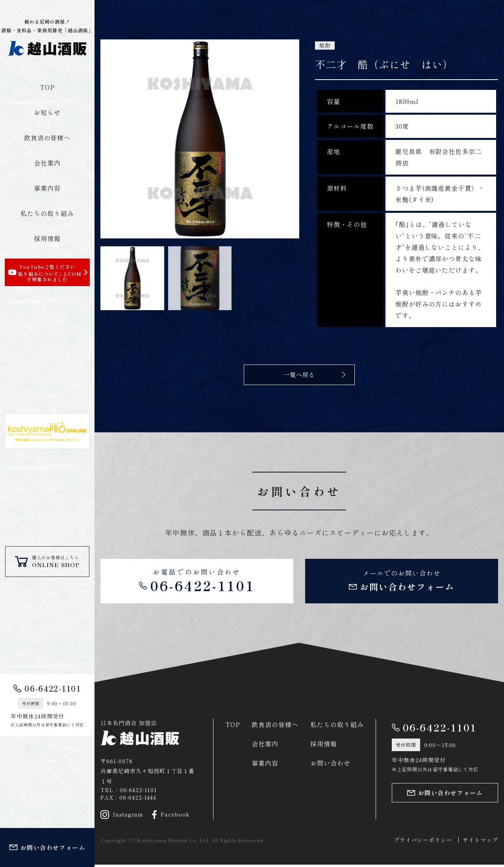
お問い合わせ (330, 765)
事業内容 (47, 188)
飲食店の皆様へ (47, 138)
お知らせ (47, 112)
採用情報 (47, 238)
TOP (47, 87)
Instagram (122, 817)
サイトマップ (480, 842)
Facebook (171, 817)
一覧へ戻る (299, 374)
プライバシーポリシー (423, 842)
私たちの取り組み (47, 213)
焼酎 (325, 46)
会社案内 (47, 163)
